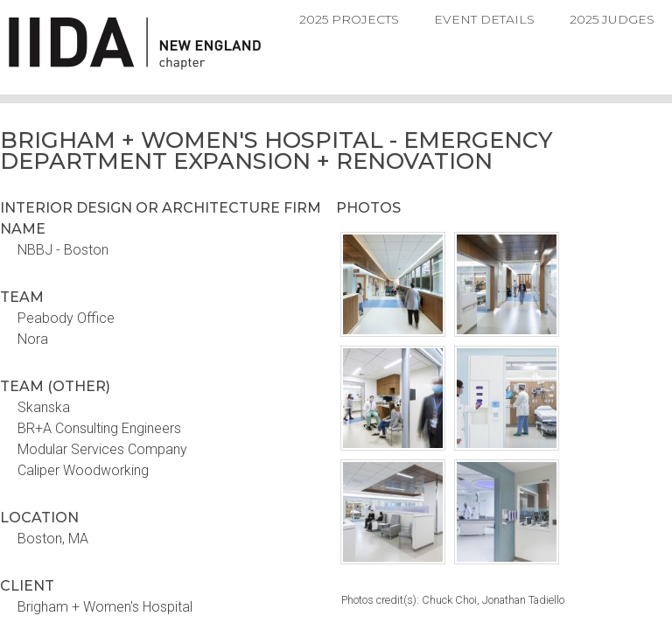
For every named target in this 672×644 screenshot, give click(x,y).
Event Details (484, 19)
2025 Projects (349, 19)
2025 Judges (612, 19)
